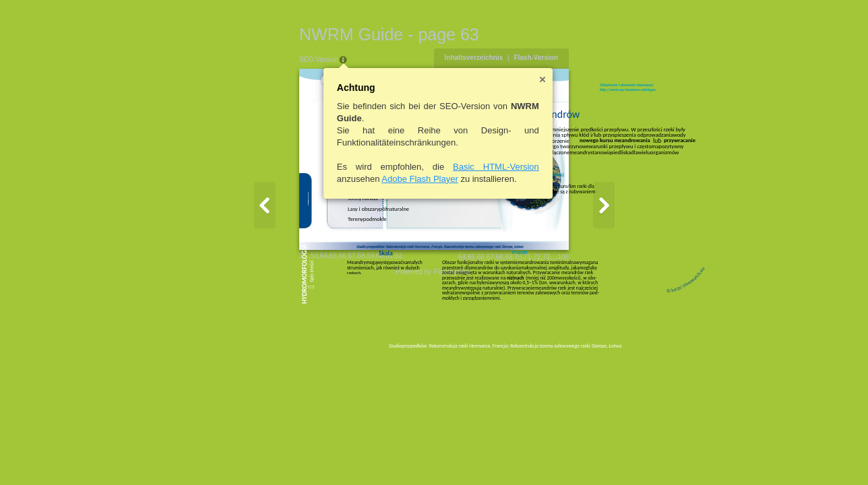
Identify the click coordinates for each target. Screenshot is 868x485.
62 (323, 357)
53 (239, 357)
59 (296, 357)
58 (286, 357)
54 (248, 357)
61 (314, 357)
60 (305, 357)
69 (584, 358)
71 (603, 358)
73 (622, 358)
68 (575, 358)
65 (546, 358)
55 (258, 357)
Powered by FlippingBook (434, 373)
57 (277, 357)
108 (639, 358)
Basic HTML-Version (421, 167)
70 (593, 358)
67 (565, 358)
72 (612, 358)
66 (556, 358)
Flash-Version (611, 58)
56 (267, 357)
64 (537, 358)
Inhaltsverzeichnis (549, 58)
